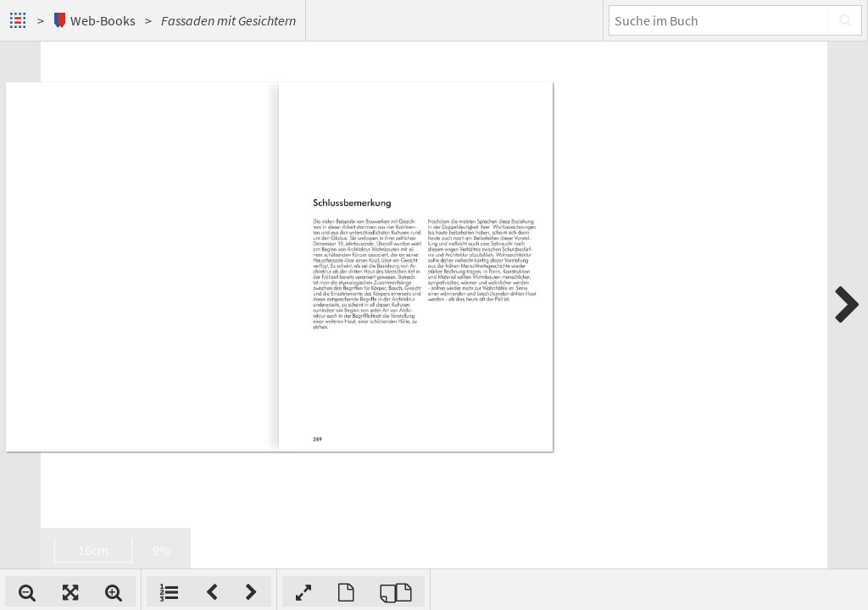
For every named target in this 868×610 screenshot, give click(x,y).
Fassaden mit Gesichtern (228, 20)
